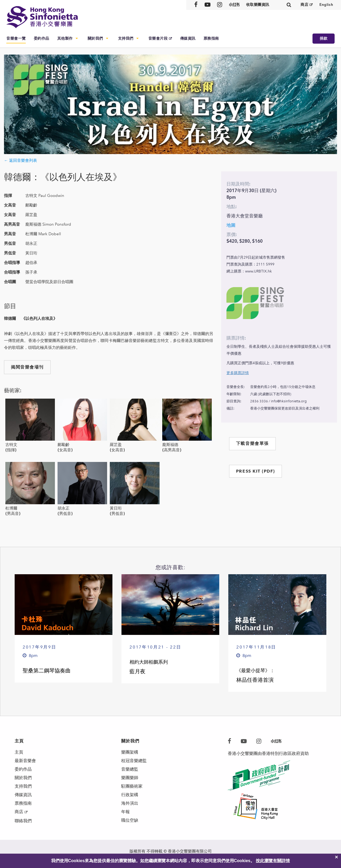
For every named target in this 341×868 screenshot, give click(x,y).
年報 (125, 812)
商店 (304, 5)
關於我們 (95, 38)
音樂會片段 (158, 38)
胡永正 (64, 508)
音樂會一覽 (16, 38)
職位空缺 (130, 820)
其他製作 (65, 38)
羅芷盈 (116, 445)
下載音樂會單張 (252, 443)
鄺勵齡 (64, 445)
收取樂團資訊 (258, 5)
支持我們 (126, 38)
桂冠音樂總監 (134, 761)
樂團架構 (130, 752)
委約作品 (42, 38)
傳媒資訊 (188, 38)
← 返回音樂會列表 (21, 160)
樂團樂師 (130, 778)
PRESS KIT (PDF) (255, 471)
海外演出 (130, 803)
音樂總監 (130, 769)
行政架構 (130, 795)
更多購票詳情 (238, 373)
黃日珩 (116, 508)
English (326, 5)
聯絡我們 (23, 821)
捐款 (324, 38)
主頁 (19, 752)
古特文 (11, 445)
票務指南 (211, 38)
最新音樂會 (25, 761)
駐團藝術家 (132, 786)
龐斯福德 (170, 445)
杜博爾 (11, 508)
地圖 (231, 225)
